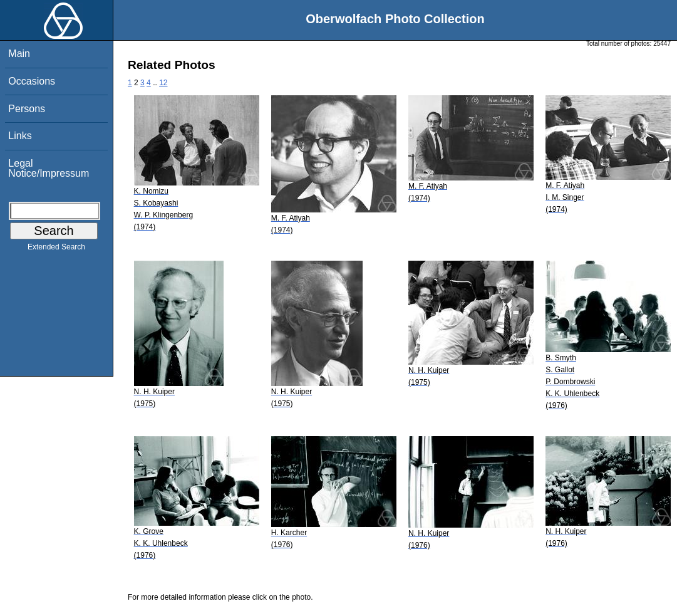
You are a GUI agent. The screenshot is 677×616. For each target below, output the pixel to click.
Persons (27, 109)
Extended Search (56, 249)
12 (163, 83)
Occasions (32, 81)
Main (19, 54)
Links (20, 136)
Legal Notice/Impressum (49, 168)
